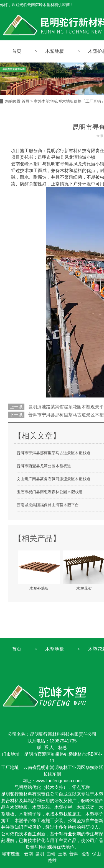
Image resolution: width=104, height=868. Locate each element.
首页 (17, 51)
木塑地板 (55, 51)
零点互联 (81, 787)
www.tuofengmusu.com (59, 781)
